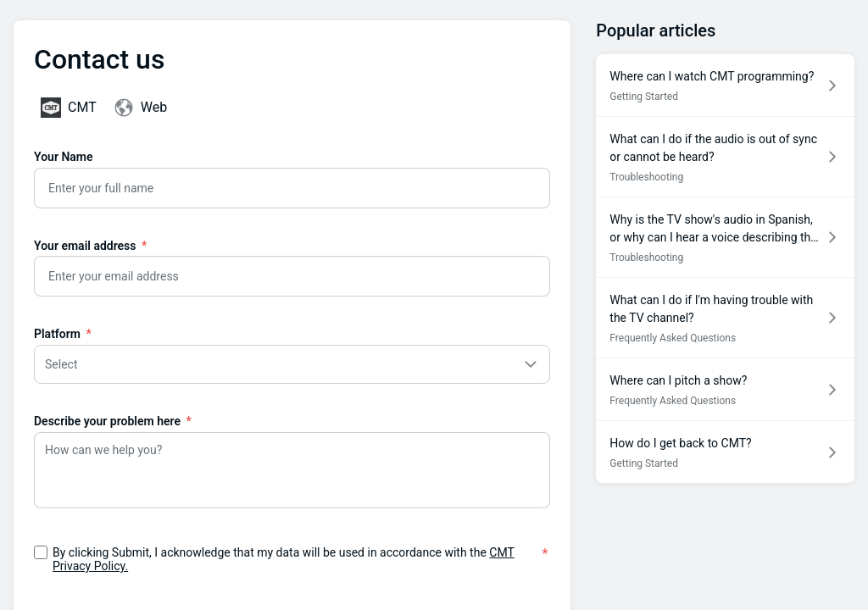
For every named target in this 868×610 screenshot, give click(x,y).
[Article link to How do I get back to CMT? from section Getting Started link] (725, 452)
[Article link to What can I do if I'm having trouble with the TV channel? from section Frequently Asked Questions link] (725, 318)
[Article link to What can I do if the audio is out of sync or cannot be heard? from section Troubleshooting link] (725, 157)
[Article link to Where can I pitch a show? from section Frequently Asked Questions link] (725, 389)
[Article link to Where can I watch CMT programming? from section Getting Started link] (725, 85)
